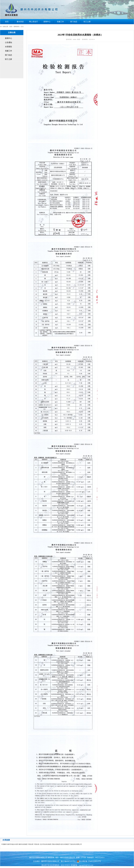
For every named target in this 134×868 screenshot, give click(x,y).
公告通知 (8, 42)
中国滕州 (4, 844)
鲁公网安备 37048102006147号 (89, 861)
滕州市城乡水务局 (13, 844)
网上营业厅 (34, 22)
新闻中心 (47, 22)
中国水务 (37, 844)
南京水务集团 (65, 844)
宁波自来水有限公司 (75, 844)
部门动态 (74, 22)
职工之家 (87, 22)
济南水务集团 (56, 844)
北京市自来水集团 (45, 844)
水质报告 (8, 47)
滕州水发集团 (23, 844)
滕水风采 (20, 22)
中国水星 (31, 844)
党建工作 (60, 22)
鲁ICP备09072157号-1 (68, 861)
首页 (7, 22)
